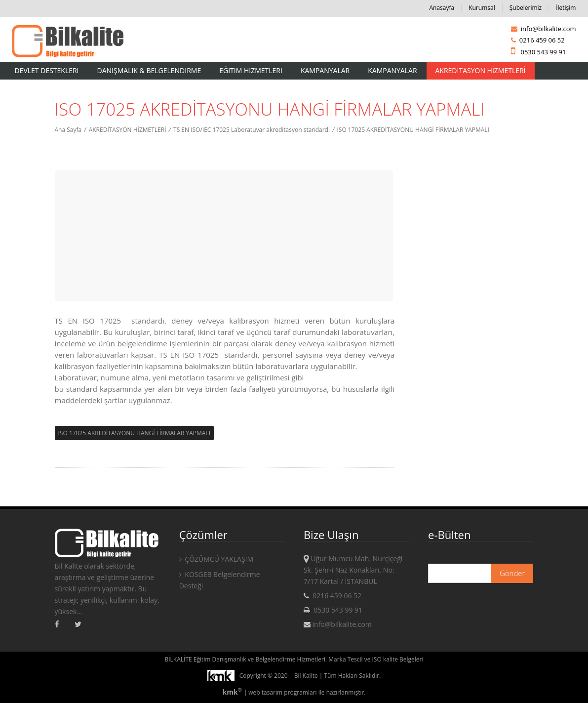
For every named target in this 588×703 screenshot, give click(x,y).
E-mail (438, 556)
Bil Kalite (306, 676)
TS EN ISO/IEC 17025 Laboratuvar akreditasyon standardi (252, 130)
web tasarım (265, 692)
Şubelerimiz (526, 8)
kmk (233, 692)
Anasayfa (442, 8)
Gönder (512, 573)
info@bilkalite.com (543, 29)
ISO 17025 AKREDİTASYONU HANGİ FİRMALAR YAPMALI (413, 130)
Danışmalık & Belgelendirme (149, 70)
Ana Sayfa (68, 130)
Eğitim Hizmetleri (251, 70)
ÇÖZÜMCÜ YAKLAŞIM (216, 559)
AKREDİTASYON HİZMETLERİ (481, 70)
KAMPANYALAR (392, 70)
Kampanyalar (325, 70)
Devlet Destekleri (47, 70)
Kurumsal (482, 8)
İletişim (566, 8)
